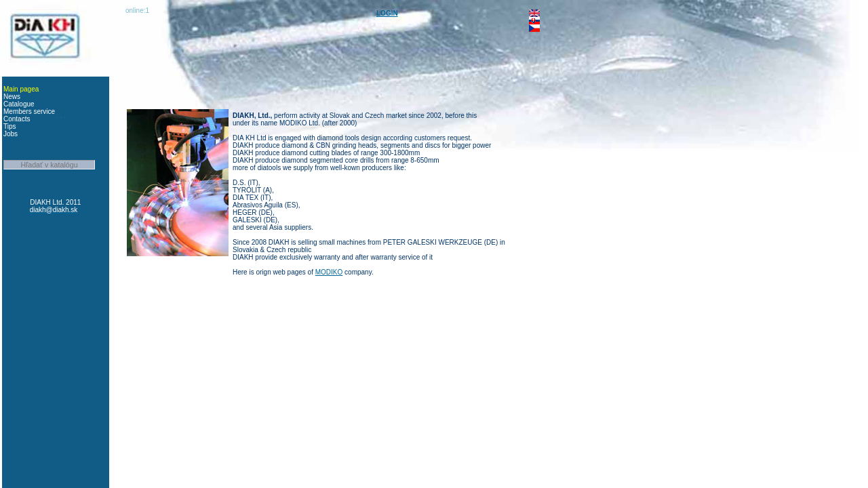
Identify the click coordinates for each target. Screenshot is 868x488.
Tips (10, 126)
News (12, 97)
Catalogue (19, 104)
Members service (29, 111)
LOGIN (387, 13)
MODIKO (329, 272)
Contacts (17, 119)
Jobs (11, 134)
